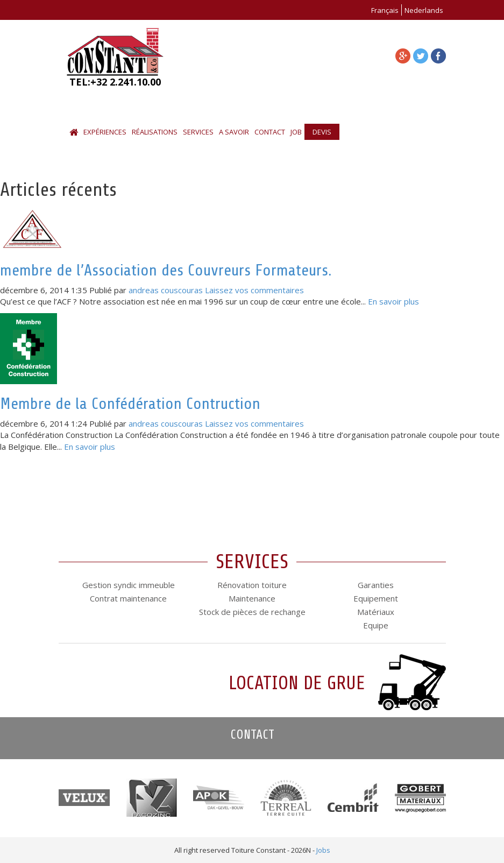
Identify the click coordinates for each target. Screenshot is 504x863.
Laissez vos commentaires (254, 290)
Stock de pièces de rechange (252, 612)
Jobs (323, 850)
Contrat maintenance (128, 598)
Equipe (376, 625)
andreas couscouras (166, 290)
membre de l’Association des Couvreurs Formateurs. (166, 270)
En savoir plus (393, 301)
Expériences (105, 132)
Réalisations (155, 132)
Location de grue (297, 683)
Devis (322, 132)
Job (296, 132)
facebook (438, 56)
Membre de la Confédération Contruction (130, 404)
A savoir (234, 132)
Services (198, 132)
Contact (270, 132)
